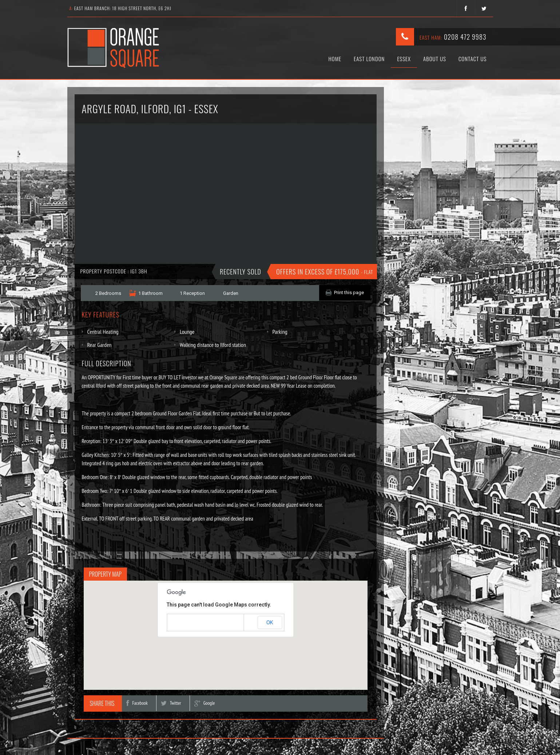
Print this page (349, 292)
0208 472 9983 (465, 37)
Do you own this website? (194, 623)
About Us (435, 59)
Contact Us (473, 59)
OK (270, 622)
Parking (280, 332)
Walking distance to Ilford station (213, 345)
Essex (404, 59)
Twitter (171, 703)
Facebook (137, 703)
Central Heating (103, 332)
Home (335, 59)
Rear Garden (100, 345)
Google (205, 703)
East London (369, 59)
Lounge (187, 332)
